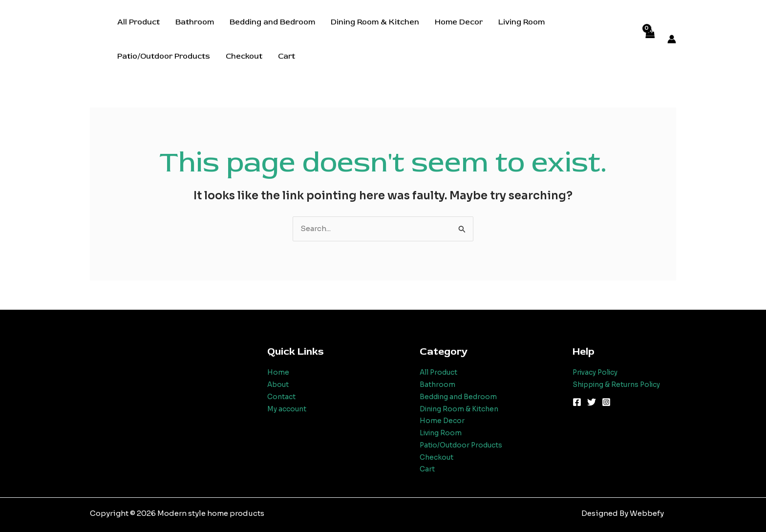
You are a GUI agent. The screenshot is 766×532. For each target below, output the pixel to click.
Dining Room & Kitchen (375, 22)
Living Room (521, 22)
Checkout (244, 56)
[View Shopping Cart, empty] (650, 39)
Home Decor (459, 22)
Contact (282, 396)
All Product (138, 22)
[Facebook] (577, 402)
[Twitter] (592, 402)
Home (278, 372)
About (279, 384)
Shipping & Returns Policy (622, 384)
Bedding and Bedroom (272, 22)
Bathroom (195, 22)
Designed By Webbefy (623, 513)
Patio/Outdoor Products (164, 56)
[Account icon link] (672, 39)
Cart (287, 56)
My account (288, 409)
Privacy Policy (598, 372)
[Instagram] (606, 402)
